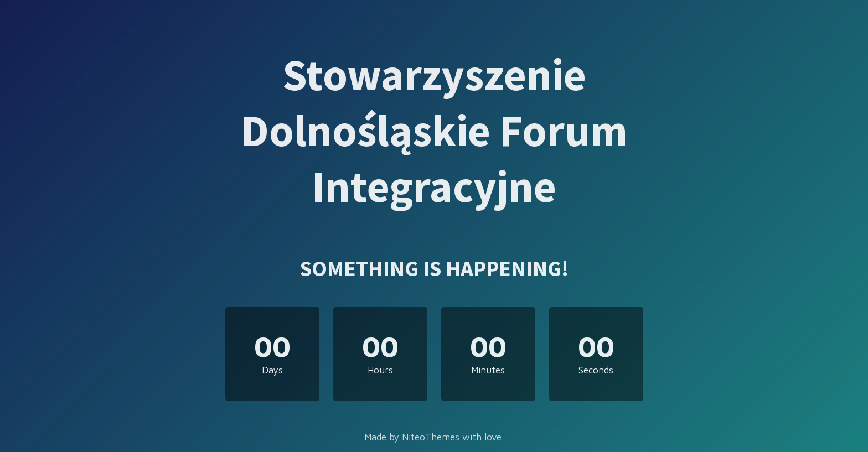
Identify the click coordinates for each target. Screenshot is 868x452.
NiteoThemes (431, 437)
